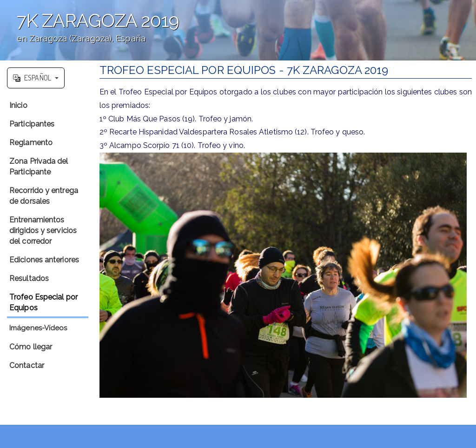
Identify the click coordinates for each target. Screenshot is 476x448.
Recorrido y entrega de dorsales (44, 196)
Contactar (27, 365)
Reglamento (31, 143)
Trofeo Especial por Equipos (43, 302)
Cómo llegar (31, 347)
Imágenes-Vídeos (38, 328)
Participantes (32, 124)
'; (238, 30)
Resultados (29, 278)
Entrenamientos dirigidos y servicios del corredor (43, 231)
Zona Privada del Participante (39, 167)
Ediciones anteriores (44, 260)
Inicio (18, 105)
